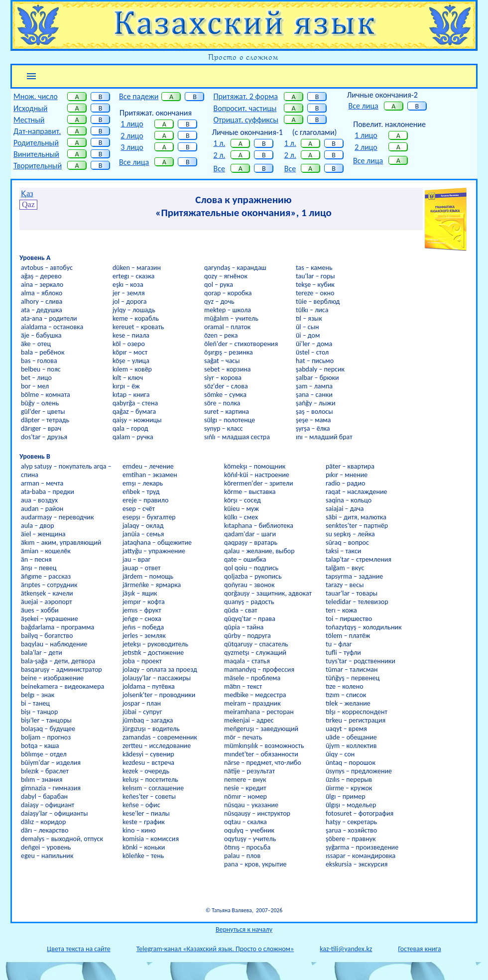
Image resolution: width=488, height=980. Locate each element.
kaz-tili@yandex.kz (346, 949)
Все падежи (139, 96)
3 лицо (132, 147)
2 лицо (132, 136)
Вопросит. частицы (245, 108)
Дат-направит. (37, 131)
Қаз (27, 193)
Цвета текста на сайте (78, 949)
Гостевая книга (419, 949)
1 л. (219, 143)
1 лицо (132, 124)
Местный (29, 120)
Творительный (38, 166)
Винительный (36, 154)
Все (219, 169)
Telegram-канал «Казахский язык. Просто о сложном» (215, 949)
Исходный (31, 108)
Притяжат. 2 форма (245, 96)
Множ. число (36, 96)
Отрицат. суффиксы (246, 120)
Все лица (134, 162)
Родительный (36, 143)
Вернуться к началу (244, 929)
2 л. (219, 155)
